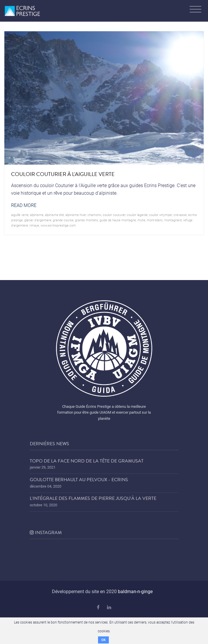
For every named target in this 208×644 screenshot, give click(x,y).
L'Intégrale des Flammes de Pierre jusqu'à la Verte (93, 498)
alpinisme (37, 215)
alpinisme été (54, 215)
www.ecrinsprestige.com (58, 225)
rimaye (34, 225)
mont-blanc (155, 220)
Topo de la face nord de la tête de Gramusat (87, 461)
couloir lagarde (137, 215)
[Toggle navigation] (195, 10)
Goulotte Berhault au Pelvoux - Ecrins (79, 480)
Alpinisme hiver (76, 215)
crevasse (180, 215)
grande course (63, 220)
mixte (141, 220)
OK (103, 640)
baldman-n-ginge (135, 591)
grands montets (86, 220)
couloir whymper (161, 215)
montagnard (173, 220)
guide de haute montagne (118, 220)
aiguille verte (20, 215)
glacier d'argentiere (38, 220)
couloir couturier (114, 215)
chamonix (94, 215)
